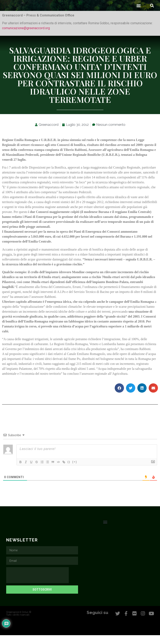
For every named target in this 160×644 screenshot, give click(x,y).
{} (72, 471)
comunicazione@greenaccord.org (26, 37)
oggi (72, 373)
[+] (78, 471)
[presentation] (37, 584)
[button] (138, 14)
